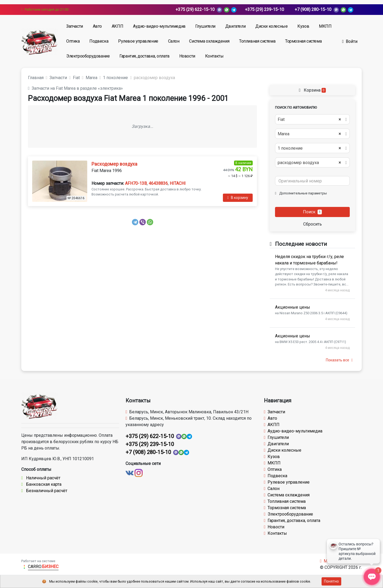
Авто (97, 26)
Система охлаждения (209, 41)
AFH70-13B (136, 183)
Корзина (312, 90)
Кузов (303, 26)
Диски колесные (271, 26)
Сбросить (313, 224)
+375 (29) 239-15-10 (265, 9)
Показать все (339, 360)
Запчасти (75, 26)
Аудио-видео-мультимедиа (159, 26)
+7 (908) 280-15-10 (313, 9)
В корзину (238, 198)
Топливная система (257, 41)
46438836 (158, 183)
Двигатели (235, 26)
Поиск (313, 212)
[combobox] (312, 119)
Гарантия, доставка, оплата (144, 56)
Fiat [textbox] (309, 120)
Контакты (214, 56)
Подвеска (99, 41)
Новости (187, 56)
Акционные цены (293, 307)
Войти (350, 41)
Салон (174, 41)
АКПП (117, 26)
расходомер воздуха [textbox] (309, 163)
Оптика (73, 41)
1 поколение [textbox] (309, 148)
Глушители (205, 26)
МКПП (325, 26)
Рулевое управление (138, 41)
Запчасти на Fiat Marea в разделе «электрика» (75, 88)
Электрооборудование (88, 56)
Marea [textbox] (309, 134)
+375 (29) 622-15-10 (195, 9)
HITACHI (178, 183)
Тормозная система (303, 41)
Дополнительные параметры (301, 193)
